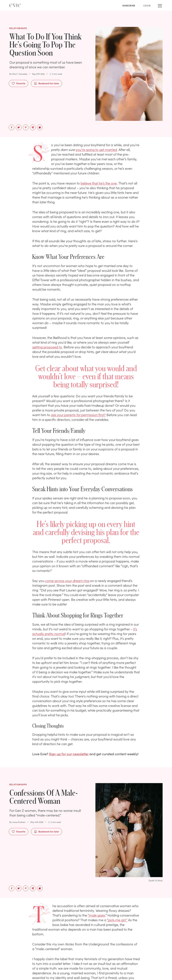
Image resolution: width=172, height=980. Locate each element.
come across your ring (67, 580)
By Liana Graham (17, 822)
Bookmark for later (46, 83)
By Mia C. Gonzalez (18, 74)
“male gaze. (97, 915)
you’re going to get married (96, 149)
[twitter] (19, 127)
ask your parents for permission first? (78, 415)
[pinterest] (26, 127)
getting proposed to (47, 347)
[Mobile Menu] (160, 5)
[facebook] (12, 127)
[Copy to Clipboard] (40, 127)
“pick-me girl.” (117, 920)
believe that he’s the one (99, 183)
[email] (33, 127)
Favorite (18, 83)
